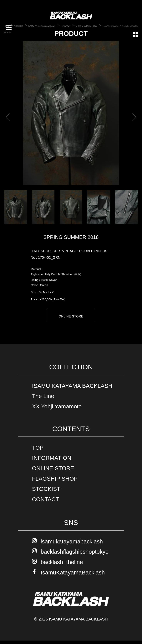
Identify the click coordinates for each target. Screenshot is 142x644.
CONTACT (45, 503)
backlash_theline (62, 565)
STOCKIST (46, 492)
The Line (43, 399)
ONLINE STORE (71, 316)
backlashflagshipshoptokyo (75, 555)
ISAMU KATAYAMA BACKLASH (72, 389)
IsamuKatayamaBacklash (73, 576)
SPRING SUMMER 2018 (71, 237)
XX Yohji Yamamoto (57, 410)
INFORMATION (52, 461)
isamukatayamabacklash (72, 545)
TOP (38, 451)
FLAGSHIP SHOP (55, 482)
